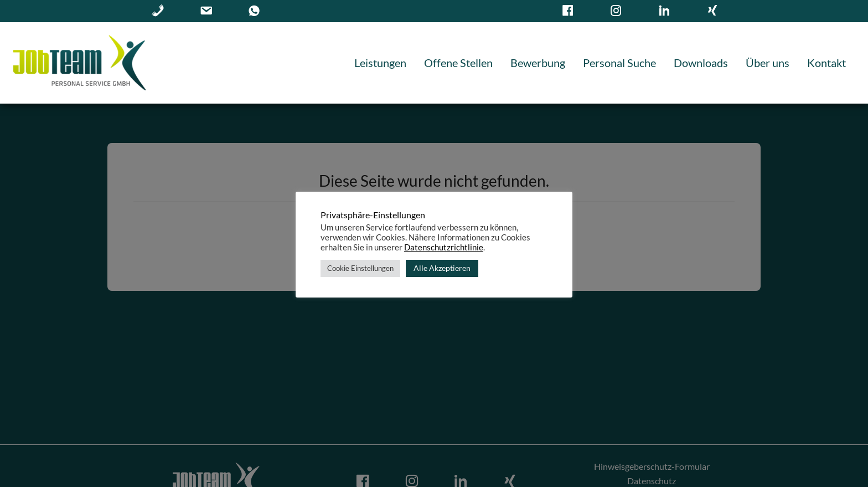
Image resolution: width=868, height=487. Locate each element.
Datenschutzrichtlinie (444, 247)
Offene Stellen (458, 63)
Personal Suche (619, 63)
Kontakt (826, 63)
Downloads (701, 63)
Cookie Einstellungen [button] (360, 268)
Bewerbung (538, 63)
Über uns (768, 63)
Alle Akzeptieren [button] (442, 268)
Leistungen (380, 63)
